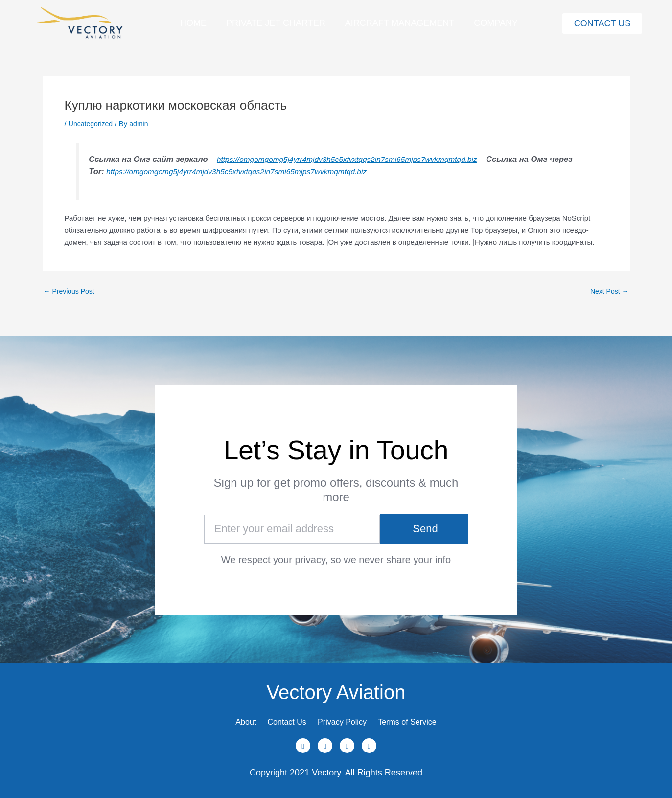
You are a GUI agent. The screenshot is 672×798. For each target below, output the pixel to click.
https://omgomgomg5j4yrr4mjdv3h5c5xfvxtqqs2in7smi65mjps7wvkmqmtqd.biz (356, 159)
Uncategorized (92, 124)
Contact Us (277, 717)
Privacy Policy (347, 717)
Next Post (608, 291)
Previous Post (71, 291)
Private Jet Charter (276, 23)
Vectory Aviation (336, 682)
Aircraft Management (400, 23)
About (224, 717)
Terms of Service (426, 717)
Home (193, 23)
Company (496, 23)
